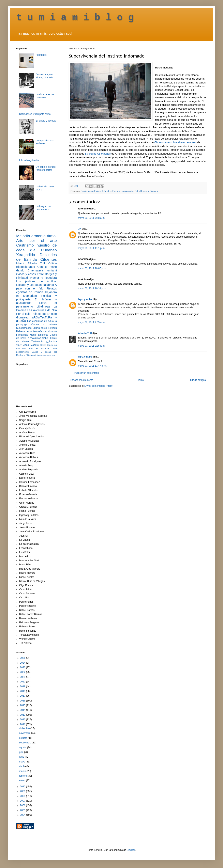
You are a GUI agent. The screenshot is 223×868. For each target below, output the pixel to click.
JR (80, 229)
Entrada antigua (197, 380)
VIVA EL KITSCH (39, 348)
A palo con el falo (36, 287)
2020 (23, 682)
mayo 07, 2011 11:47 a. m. (92, 366)
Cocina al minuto (44, 325)
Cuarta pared (40, 328)
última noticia (32, 355)
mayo (22, 762)
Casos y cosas (26, 274)
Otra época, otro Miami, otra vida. (45, 76)
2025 (23, 658)
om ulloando (50, 331)
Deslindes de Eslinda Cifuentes (96, 191)
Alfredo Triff (85, 333)
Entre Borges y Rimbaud (147, 191)
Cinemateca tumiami (42, 270)
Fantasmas (22, 335)
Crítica (53, 263)
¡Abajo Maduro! (31, 345)
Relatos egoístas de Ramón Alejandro (36, 290)
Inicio (141, 380)
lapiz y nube (85, 299)
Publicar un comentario (86, 373)
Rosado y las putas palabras (35, 285)
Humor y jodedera (44, 278)
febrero (23, 776)
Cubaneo (49, 250)
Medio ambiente (39, 335)
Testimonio (37, 342)
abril (22, 766)
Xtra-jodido (26, 255)
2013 (23, 715)
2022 (23, 672)
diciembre (25, 728)
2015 (23, 705)
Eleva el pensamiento (123, 191)
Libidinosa (43, 306)
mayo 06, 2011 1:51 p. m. (92, 248)
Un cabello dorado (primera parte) (46, 168)
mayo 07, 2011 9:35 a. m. (92, 346)
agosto (23, 747)
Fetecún (52, 328)
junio (22, 757)
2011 (23, 724)
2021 (23, 677)
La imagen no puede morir (43, 208)
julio (22, 752)
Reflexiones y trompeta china (35, 114)
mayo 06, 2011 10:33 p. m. (92, 288)
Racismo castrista (47, 355)
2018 (23, 691)
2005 (23, 810)
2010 (23, 787)
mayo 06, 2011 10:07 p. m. (92, 268)
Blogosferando (26, 267)
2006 (23, 805)
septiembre (25, 743)
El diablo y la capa (46, 121)
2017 (23, 696)
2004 (23, 815)
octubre (23, 738)
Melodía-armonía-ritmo (36, 236)
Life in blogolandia (29, 160)
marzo (23, 771)
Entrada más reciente (81, 380)
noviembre (25, 733)
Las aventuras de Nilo (42, 310)
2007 (23, 801)
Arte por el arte (36, 241)
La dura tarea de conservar (45, 96)
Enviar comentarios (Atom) (99, 386)
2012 (23, 720)
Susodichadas (24, 328)
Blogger (131, 850)
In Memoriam (27, 296)
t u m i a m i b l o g (75, 18)
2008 (23, 796)
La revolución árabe (37, 338)
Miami (20, 263)
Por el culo (23, 314)
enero (23, 780)
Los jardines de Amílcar (36, 281)
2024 (23, 663)
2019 (23, 686)
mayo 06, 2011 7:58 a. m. (92, 218)
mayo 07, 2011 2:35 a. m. (92, 322)
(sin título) (41, 55)
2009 (23, 791)
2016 (23, 701)
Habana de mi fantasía (29, 331)
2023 (23, 667)
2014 (23, 710)
